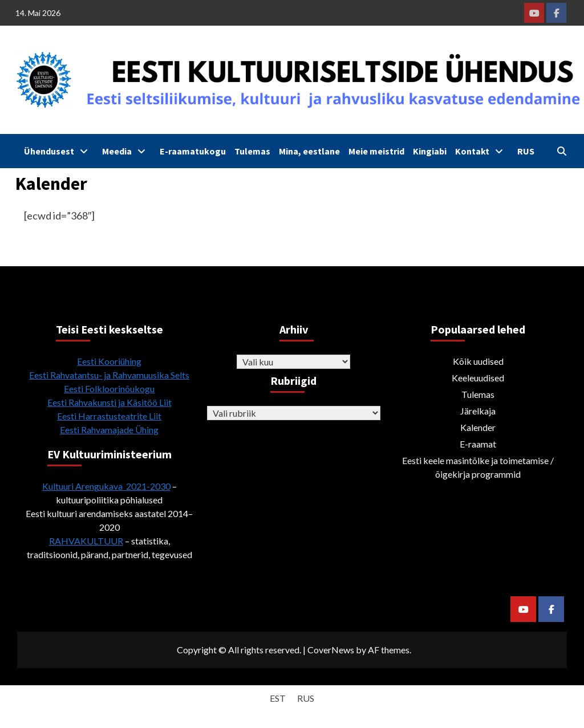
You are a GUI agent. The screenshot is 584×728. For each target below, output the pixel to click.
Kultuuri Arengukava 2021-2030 (106, 486)
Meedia (127, 151)
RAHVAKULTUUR (86, 541)
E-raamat (478, 444)
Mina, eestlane (309, 151)
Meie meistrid (376, 151)
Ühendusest (59, 151)
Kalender (478, 427)
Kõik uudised (478, 361)
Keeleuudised (478, 378)
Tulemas (252, 151)
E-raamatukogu (193, 151)
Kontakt (482, 151)
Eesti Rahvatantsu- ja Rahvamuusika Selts (109, 375)
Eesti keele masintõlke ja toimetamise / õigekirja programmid (478, 467)
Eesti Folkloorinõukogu (109, 389)
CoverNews (331, 650)
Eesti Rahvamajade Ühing (109, 430)
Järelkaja (478, 411)
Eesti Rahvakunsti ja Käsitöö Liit (109, 402)
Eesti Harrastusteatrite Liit (109, 416)
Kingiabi (430, 151)
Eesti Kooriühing (109, 361)
